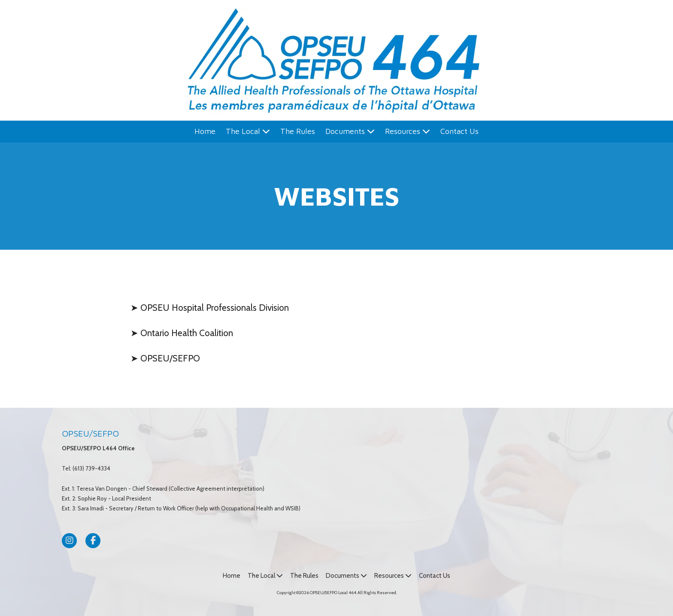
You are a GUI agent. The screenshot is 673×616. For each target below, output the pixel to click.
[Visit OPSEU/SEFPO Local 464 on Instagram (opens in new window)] (69, 541)
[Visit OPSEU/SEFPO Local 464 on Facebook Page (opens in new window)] (93, 541)
